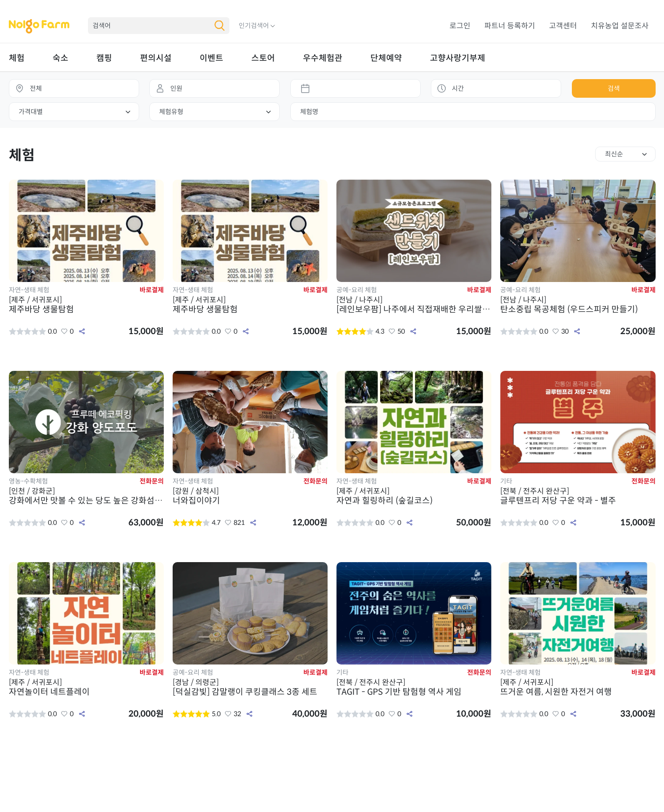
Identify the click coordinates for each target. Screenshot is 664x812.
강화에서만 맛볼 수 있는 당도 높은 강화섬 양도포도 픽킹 (87, 496)
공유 (82, 331)
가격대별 (31, 112)
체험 (17, 58)
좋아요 (64, 331)
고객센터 (563, 26)
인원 (176, 88)
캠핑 (104, 58)
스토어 (263, 58)
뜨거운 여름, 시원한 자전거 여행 (578, 687)
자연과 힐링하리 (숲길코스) (414, 496)
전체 (36, 88)
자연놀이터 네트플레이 (87, 687)
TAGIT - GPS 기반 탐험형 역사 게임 (414, 687)
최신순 (614, 154)
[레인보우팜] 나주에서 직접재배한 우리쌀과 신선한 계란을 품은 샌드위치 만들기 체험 (414, 305)
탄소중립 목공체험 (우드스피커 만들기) (578, 305)
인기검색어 (254, 26)
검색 (614, 88)
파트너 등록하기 (510, 26)
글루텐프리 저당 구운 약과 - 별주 (578, 496)
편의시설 (156, 58)
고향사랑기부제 (458, 58)
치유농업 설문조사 (620, 26)
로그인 (460, 26)
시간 (458, 88)
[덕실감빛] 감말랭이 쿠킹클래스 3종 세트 (250, 687)
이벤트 (211, 58)
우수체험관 (323, 58)
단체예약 (386, 58)
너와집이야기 (250, 496)
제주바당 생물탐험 (87, 305)
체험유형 (171, 112)
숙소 (60, 58)
